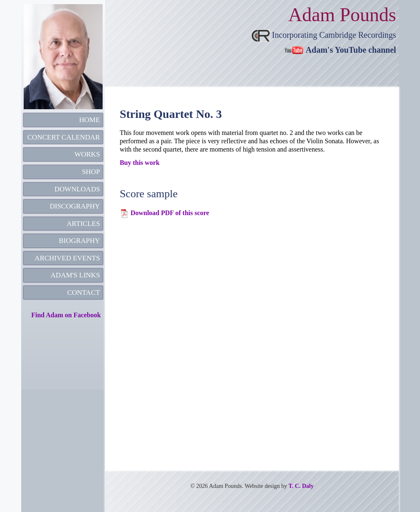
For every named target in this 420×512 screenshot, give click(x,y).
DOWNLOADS (77, 189)
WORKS (87, 154)
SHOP (91, 172)
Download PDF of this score (170, 213)
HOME (90, 120)
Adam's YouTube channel (351, 50)
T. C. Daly (301, 486)
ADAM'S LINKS (75, 275)
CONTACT (84, 293)
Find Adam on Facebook (66, 315)
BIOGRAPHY (79, 241)
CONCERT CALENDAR (64, 137)
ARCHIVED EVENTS (67, 258)
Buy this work (140, 163)
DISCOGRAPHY (75, 206)
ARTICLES (83, 224)
